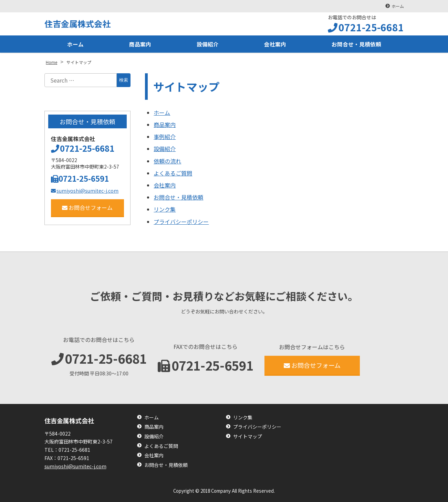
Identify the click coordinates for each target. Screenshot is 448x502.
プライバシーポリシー (181, 222)
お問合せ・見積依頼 (356, 44)
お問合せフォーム (87, 207)
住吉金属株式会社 (77, 24)
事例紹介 (165, 137)
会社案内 (275, 44)
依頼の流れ (167, 161)
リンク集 (165, 209)
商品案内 (140, 44)
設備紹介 (208, 44)
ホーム (398, 6)
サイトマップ (248, 436)
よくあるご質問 (173, 173)
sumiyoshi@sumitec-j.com (85, 191)
